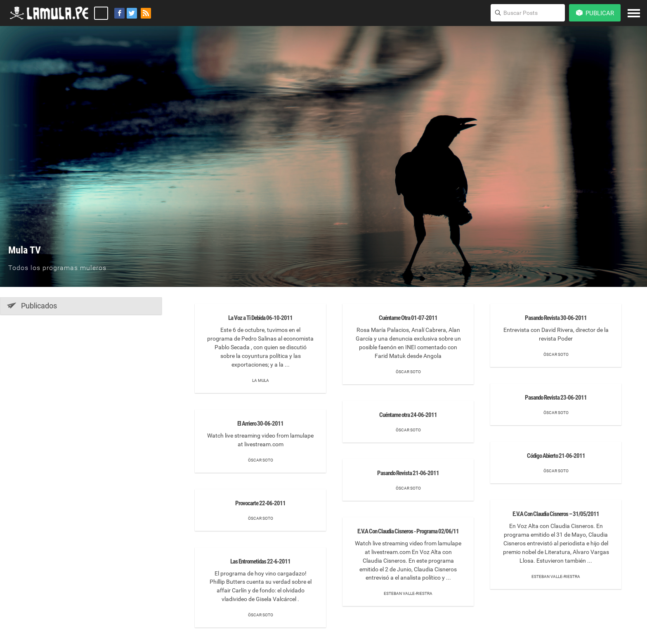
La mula (261, 380)
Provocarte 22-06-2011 (260, 503)
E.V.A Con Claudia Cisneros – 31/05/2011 (556, 514)
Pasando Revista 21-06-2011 (408, 473)
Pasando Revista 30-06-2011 (556, 318)
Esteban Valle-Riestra (408, 593)
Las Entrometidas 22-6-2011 (260, 561)
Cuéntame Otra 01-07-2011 (408, 318)
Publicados (32, 305)
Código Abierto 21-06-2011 (556, 456)
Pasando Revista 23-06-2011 (556, 398)
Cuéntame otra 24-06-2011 (408, 415)
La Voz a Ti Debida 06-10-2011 (260, 318)
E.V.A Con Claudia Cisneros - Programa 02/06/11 (408, 531)
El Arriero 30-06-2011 (260, 424)
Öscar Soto (261, 460)
